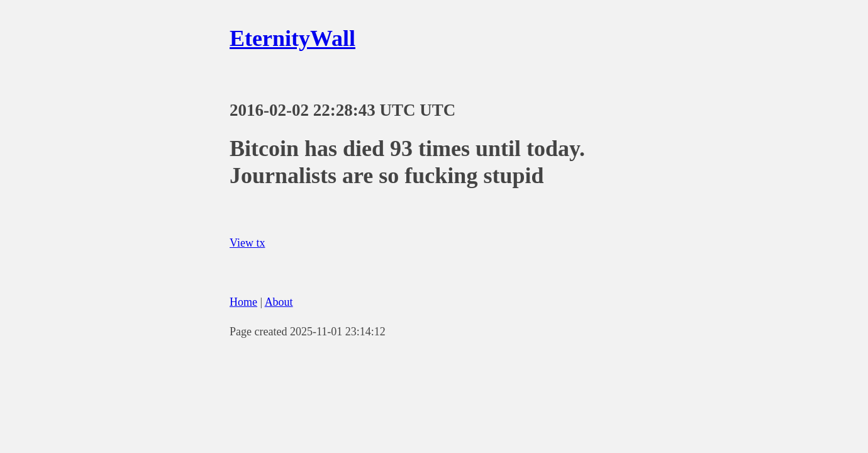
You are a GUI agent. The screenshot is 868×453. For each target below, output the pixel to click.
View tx (247, 243)
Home (243, 302)
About (279, 302)
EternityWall (292, 38)
